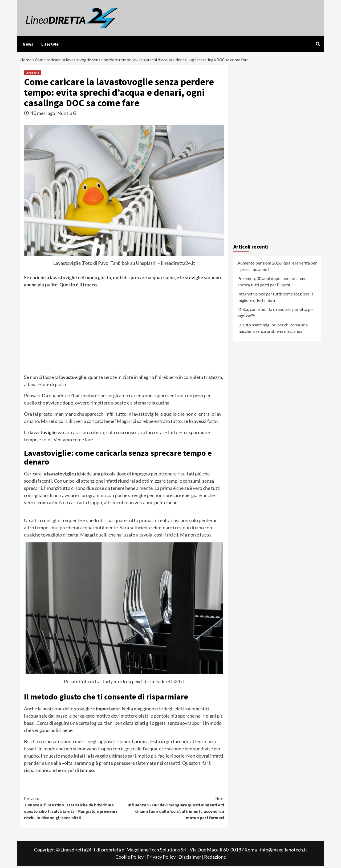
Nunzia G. (67, 115)
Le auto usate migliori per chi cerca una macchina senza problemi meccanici (273, 330)
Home (26, 61)
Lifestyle (50, 44)
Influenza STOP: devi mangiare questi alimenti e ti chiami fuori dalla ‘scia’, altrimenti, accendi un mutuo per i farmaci (174, 810)
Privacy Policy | (163, 859)
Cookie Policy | (131, 859)
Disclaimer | (191, 859)
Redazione (215, 859)
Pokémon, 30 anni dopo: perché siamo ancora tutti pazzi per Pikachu (272, 284)
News (28, 44)
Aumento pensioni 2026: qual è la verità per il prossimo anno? (277, 268)
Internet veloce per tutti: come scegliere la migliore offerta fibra (275, 299)
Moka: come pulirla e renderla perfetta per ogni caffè (276, 315)
